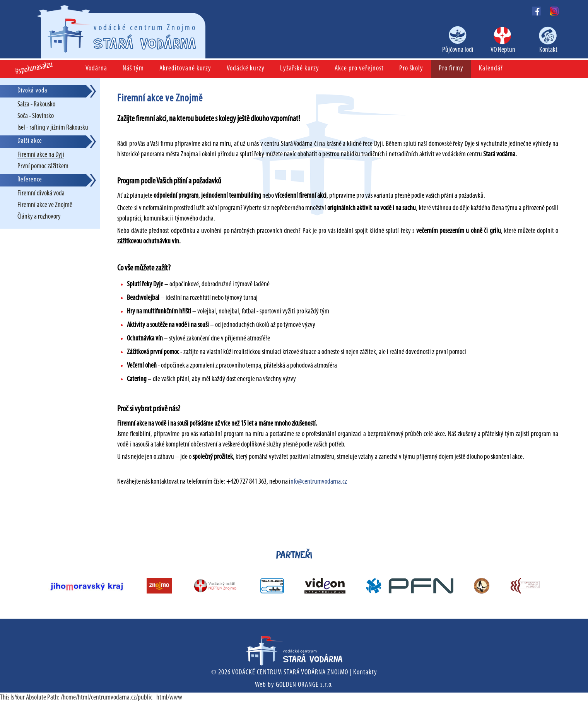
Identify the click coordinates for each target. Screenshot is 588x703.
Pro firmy (451, 69)
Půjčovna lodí (458, 50)
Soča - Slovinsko (36, 116)
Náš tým (133, 69)
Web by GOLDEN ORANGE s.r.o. (294, 685)
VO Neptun (503, 50)
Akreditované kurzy (185, 69)
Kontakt (548, 50)
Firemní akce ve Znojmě (45, 205)
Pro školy (411, 69)
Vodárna (96, 69)
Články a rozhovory (39, 217)
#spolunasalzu (34, 68)
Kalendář (491, 69)
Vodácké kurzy (246, 69)
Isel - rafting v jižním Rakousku (53, 128)
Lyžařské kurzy (300, 69)
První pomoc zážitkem (43, 167)
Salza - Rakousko (36, 105)
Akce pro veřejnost (359, 69)
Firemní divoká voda (41, 194)
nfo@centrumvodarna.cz (319, 482)
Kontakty (365, 673)
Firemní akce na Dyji (41, 155)
